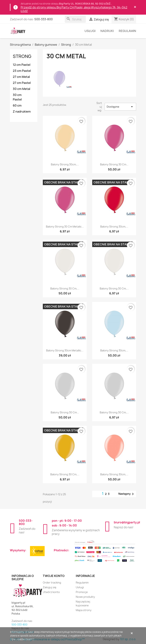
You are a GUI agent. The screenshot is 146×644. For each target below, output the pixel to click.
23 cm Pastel (22, 71)
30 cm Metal (21, 89)
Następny (127, 494)
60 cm (17, 105)
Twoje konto (54, 576)
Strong (22, 56)
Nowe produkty (85, 597)
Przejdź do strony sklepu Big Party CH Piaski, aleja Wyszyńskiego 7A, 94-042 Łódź (74, 9)
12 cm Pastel (22, 65)
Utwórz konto (51, 592)
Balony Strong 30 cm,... (65, 288)
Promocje (82, 592)
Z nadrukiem (22, 111)
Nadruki (107, 31)
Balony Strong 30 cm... (114, 164)
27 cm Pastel (22, 83)
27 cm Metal (21, 77)
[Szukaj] (75, 19)
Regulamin (127, 31)
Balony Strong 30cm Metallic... (65, 350)
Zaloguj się (50, 587)
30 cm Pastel (17, 97)
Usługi (90, 31)
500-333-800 (44, 19)
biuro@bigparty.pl (127, 522)
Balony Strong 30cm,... (65, 164)
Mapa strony (84, 610)
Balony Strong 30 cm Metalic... (65, 227)
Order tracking (52, 583)
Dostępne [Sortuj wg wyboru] (120, 107)
